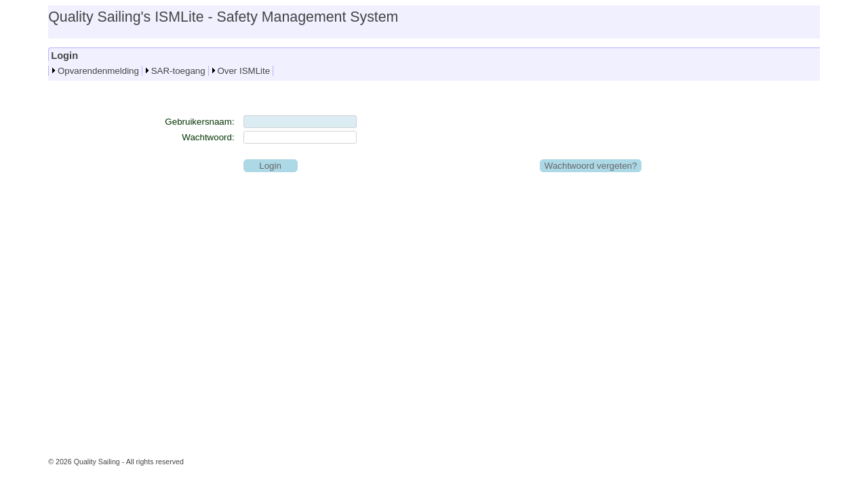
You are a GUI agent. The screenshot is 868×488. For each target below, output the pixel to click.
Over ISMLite (243, 71)
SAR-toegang (178, 71)
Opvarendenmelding (98, 71)
